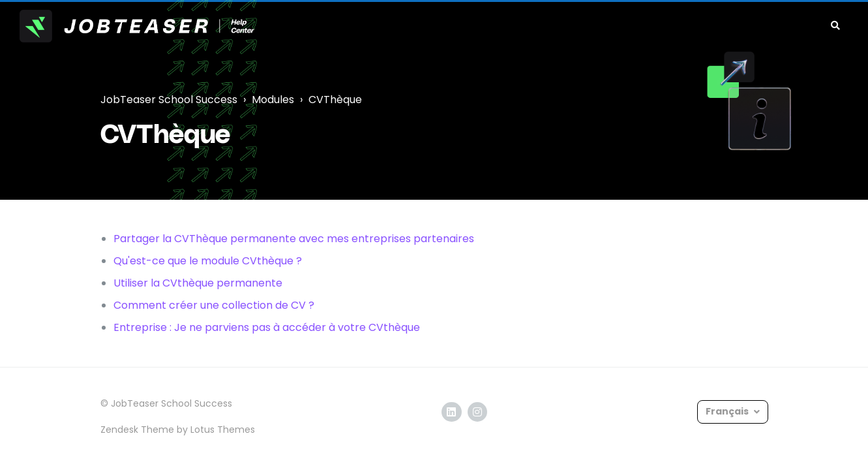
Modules (273, 100)
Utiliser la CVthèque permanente (198, 283)
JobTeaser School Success (169, 100)
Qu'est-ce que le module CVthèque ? (208, 261)
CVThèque (335, 100)
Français (728, 411)
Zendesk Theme (137, 430)
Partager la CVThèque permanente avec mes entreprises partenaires (294, 239)
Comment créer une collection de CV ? (214, 305)
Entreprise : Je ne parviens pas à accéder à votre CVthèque (267, 327)
